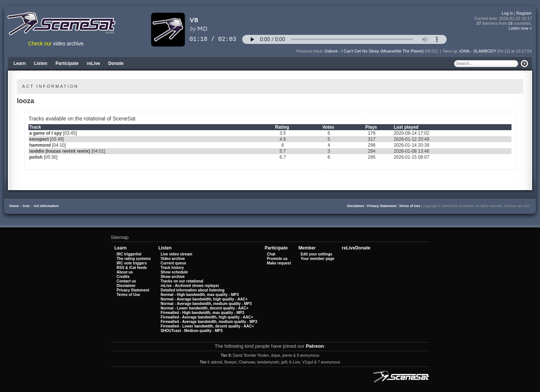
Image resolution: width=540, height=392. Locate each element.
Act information (46, 206)
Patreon (315, 346)
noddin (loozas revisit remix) (60, 151)
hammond (40, 145)
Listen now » (520, 28)
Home (14, 206)
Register (524, 13)
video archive (68, 44)
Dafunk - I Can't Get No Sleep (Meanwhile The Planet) (374, 51)
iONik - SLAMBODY (478, 51)
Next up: (451, 51)
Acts (26, 206)
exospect (39, 139)
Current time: (503, 19)
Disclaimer (356, 206)
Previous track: (310, 51)
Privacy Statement (382, 206)
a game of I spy (46, 133)
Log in (507, 13)
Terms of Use (409, 206)
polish (36, 157)
